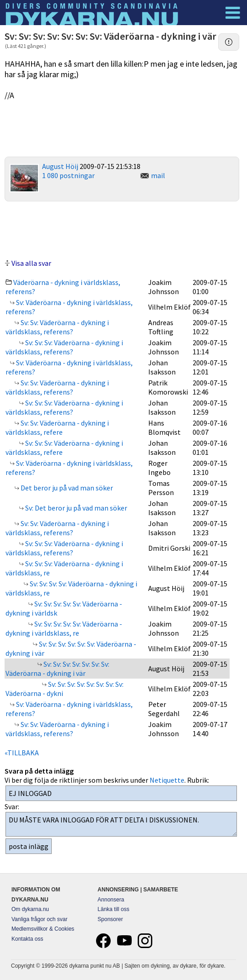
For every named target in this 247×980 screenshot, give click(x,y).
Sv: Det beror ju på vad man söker (75, 508)
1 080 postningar (68, 175)
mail (158, 175)
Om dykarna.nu (30, 909)
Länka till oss (113, 909)
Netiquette (167, 780)
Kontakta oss (27, 939)
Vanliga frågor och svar (40, 919)
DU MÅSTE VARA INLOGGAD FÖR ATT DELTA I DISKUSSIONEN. (121, 824)
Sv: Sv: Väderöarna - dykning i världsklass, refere (57, 427)
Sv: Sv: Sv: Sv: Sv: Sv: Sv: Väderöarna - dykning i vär (57, 669)
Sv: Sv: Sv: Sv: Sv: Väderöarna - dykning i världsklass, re (64, 628)
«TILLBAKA (22, 753)
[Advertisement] (122, 229)
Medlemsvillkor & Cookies (43, 929)
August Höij (60, 166)
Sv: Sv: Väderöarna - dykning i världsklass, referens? (57, 327)
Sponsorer (110, 919)
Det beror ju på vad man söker (66, 488)
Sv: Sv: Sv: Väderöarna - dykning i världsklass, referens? (64, 347)
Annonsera (111, 900)
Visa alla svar (31, 263)
